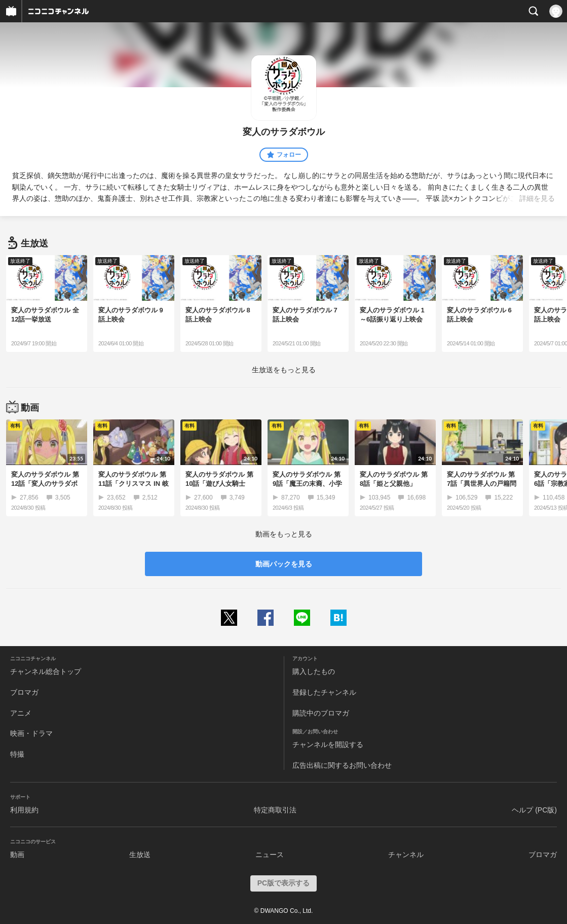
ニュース (270, 855)
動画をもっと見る (284, 534)
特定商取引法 (275, 810)
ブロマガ (24, 692)
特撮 (17, 754)
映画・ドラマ (31, 733)
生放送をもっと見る (284, 370)
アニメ (21, 713)
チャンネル (406, 855)
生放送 (140, 855)
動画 (17, 855)
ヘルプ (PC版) (534, 810)
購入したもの (314, 671)
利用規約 (24, 810)
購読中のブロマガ (321, 713)
